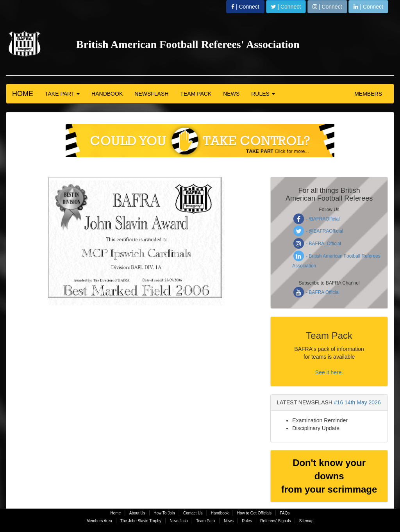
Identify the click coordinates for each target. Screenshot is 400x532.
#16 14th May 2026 (357, 402)
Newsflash (179, 521)
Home (116, 513)
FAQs (285, 513)
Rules (247, 521)
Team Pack (206, 521)
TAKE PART (62, 94)
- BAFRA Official (316, 292)
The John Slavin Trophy (141, 521)
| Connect (245, 7)
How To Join (164, 513)
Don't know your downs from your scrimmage (329, 476)
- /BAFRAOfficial (316, 219)
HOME (23, 94)
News (229, 521)
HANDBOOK (107, 94)
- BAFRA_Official (317, 244)
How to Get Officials (254, 513)
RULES (263, 94)
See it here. (329, 372)
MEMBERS (368, 94)
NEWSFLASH (151, 94)
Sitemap (306, 521)
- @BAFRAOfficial (318, 231)
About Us (137, 513)
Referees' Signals (275, 521)
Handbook (220, 513)
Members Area (99, 521)
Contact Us (193, 513)
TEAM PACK (196, 94)
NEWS (231, 94)
